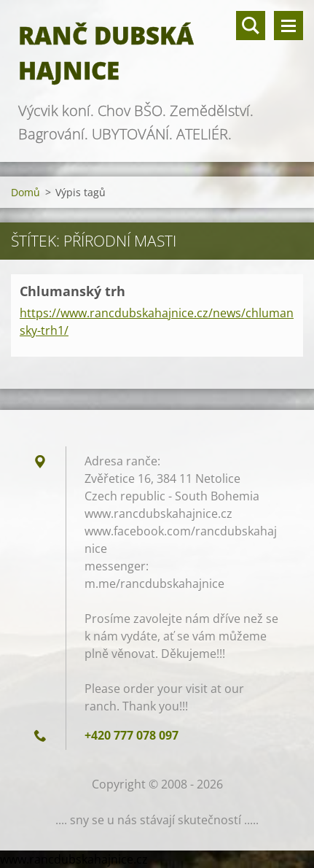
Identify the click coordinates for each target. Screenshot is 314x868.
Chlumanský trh (72, 291)
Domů (25, 192)
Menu (289, 26)
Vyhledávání (251, 26)
